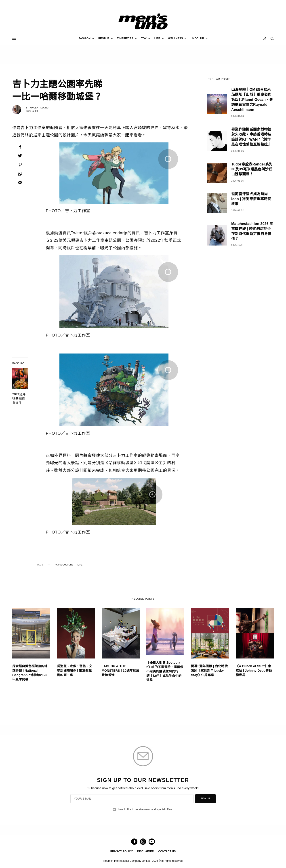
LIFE (80, 565)
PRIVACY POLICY (122, 851)
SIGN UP (205, 799)
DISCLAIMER (146, 851)
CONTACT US (167, 851)
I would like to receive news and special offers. (146, 809)
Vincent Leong (39, 108)
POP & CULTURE (64, 565)
